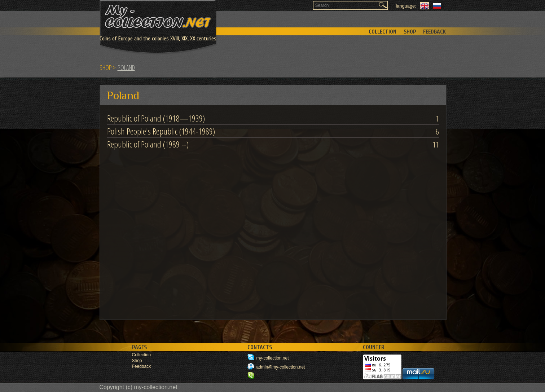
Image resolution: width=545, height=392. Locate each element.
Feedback (434, 32)
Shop (410, 32)
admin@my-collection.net (281, 367)
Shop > (108, 67)
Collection (383, 32)
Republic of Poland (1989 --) (148, 144)
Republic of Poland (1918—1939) (156, 118)
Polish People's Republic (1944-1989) (161, 131)
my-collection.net (273, 358)
